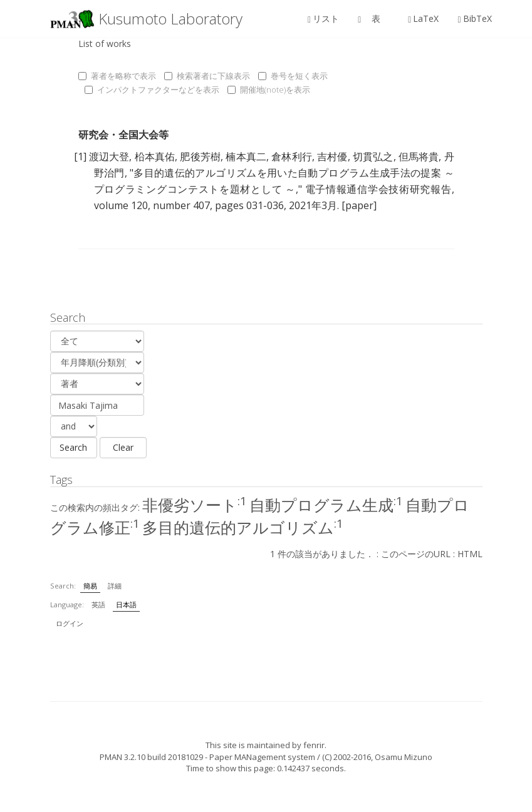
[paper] (359, 205)
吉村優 (332, 157)
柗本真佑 (155, 157)
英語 (98, 604)
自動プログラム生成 (326, 505)
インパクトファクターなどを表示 (152, 90)
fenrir (314, 745)
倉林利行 (292, 157)
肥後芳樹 (200, 157)
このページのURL (416, 554)
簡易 (90, 586)
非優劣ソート (195, 505)
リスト (323, 18)
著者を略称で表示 (117, 76)
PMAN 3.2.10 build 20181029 (151, 757)
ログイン (70, 623)
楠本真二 (246, 157)
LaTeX (423, 18)
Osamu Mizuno (404, 757)
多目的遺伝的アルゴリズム (243, 527)
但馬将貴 (419, 157)
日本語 (126, 604)
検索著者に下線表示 (207, 76)
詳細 (115, 586)
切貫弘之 (373, 157)
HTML (470, 554)
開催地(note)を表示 (269, 90)
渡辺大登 (109, 157)
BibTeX (474, 18)
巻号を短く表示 (293, 76)
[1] (80, 157)
